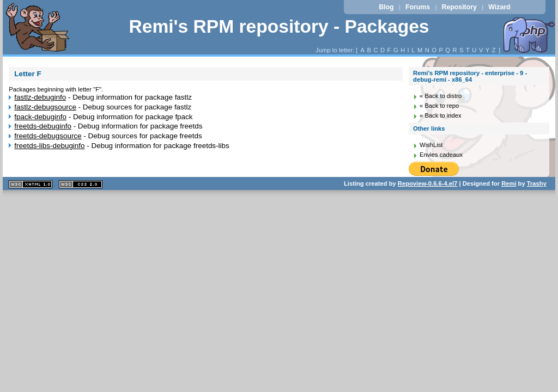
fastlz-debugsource (45, 107)
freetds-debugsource (48, 136)
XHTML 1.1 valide (31, 184)
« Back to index (441, 115)
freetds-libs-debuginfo (49, 146)
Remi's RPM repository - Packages (279, 26)
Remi (509, 183)
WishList (431, 145)
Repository (459, 7)
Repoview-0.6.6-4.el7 (427, 183)
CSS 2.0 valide (81, 184)
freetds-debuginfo (43, 126)
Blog (386, 7)
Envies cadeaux (441, 155)
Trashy (537, 183)
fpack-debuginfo (40, 117)
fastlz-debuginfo (40, 97)
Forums (418, 7)
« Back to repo (439, 106)
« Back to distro (441, 96)
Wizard (499, 7)
